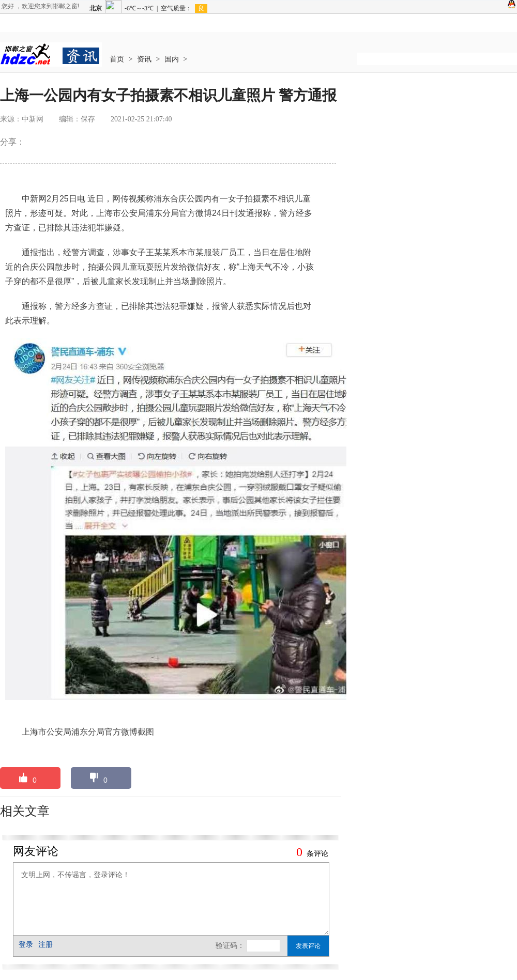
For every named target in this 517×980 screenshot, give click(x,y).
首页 (117, 59)
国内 (172, 59)
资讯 (144, 59)
